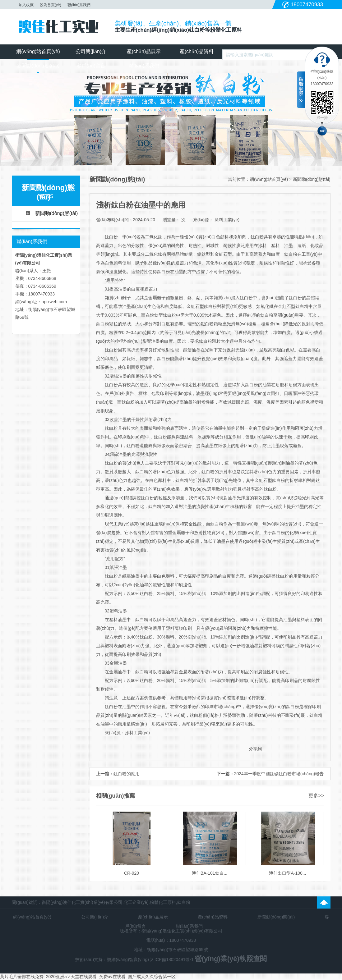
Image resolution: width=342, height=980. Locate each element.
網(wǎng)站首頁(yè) (38, 51)
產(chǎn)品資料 (197, 51)
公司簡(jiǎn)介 (91, 51)
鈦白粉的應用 (127, 774)
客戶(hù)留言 (91, 66)
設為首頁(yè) (51, 5)
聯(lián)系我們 (79, 5)
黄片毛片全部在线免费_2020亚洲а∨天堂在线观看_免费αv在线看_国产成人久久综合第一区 (88, 977)
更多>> (316, 796)
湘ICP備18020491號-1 (173, 959)
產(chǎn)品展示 (144, 51)
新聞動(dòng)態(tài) (38, 66)
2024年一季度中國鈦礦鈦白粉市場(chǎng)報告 (279, 774)
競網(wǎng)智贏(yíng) (128, 959)
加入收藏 (26, 5)
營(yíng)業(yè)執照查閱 (231, 959)
